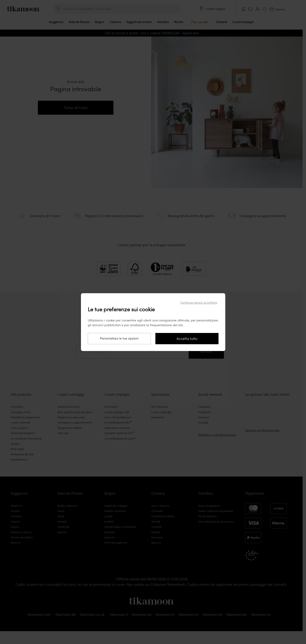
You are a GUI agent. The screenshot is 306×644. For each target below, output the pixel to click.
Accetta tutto (187, 339)
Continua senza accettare (199, 302)
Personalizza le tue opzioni (119, 338)
